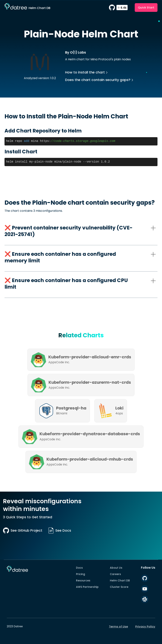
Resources (83, 580)
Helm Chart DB (120, 580)
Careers (115, 574)
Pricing (81, 574)
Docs (79, 568)
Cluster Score (119, 587)
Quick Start (146, 7)
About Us (116, 568)
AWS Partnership (87, 587)
